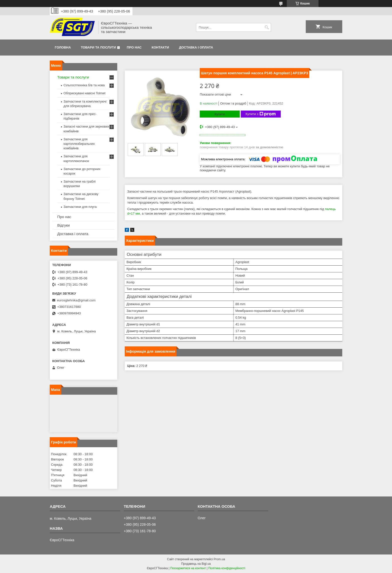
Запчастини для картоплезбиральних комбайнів (79, 144)
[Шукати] (267, 27)
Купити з (261, 114)
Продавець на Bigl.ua (196, 564)
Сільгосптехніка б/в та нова (84, 85)
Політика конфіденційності (227, 568)
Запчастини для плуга (80, 207)
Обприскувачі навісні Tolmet (84, 93)
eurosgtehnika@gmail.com (76, 300)
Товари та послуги (98, 47)
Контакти (160, 47)
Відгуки (63, 225)
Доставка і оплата (196, 47)
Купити (220, 114)
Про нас (134, 47)
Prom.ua (219, 559)
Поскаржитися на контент (188, 568)
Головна (63, 47)
